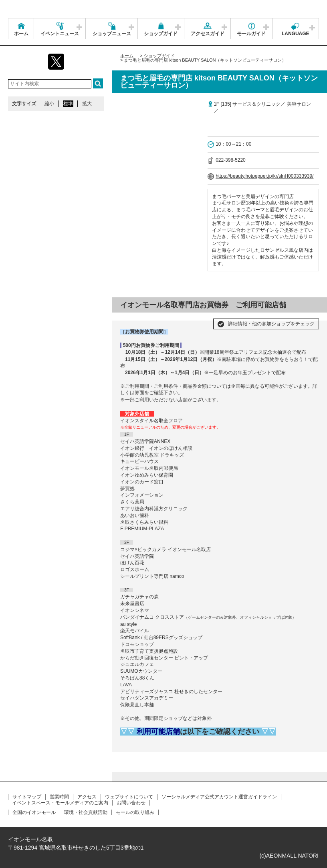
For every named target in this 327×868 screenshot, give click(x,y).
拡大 (87, 104)
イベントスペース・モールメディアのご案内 (60, 803)
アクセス (87, 797)
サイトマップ (27, 797)
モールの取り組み (135, 812)
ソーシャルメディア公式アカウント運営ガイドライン (219, 797)
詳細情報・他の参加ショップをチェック (271, 324)
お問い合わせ (131, 803)
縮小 (49, 104)
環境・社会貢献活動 (86, 812)
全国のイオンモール (34, 812)
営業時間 (59, 797)
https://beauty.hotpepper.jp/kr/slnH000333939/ (264, 176)
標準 (68, 104)
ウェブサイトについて (129, 797)
